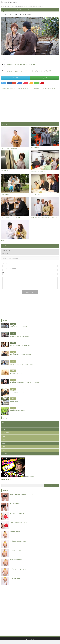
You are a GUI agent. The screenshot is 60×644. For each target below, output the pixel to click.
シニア (29, 71)
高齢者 (51, 71)
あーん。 (3, 241)
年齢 (4, 447)
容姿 (4, 440)
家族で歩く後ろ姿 (14, 401)
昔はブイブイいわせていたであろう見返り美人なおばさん (16, 88)
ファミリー (5, 429)
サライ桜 (25, 71)
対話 (39, 71)
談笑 (47, 71)
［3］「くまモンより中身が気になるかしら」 (11, 148)
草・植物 (30, 10)
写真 (4, 436)
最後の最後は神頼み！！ (36, 147)
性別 (4, 450)
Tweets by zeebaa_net (6, 480)
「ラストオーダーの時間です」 (17, 550)
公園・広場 (19, 10)
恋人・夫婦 (5, 454)
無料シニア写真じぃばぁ (29, 642)
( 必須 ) (5, 264)
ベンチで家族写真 (5, 194)
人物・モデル (6, 433)
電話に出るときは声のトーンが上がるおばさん (20, 346)
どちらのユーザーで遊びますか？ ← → (20, 513)
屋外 (24, 10)
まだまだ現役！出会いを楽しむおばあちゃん (20, 336)
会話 (36, 71)
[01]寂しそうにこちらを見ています (18, 541)
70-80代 (10, 10)
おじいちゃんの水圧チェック (16, 373)
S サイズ (16, 78)
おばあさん (12, 71)
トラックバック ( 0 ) (6, 250)
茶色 (27, 10)
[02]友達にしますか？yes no (17, 532)
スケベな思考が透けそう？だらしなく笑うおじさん (21, 355)
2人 (8, 71)
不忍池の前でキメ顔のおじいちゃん (18, 411)
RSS (33, 639)
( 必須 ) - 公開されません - (9, 268)
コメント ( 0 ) (5, 254)
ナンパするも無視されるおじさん (17, 392)
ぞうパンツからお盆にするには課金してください (21, 495)
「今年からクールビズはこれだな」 (18, 569)
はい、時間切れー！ (5, 170)
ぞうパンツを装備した (15, 504)
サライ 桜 (14, 10)
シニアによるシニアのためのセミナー (39, 171)
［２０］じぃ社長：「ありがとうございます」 (11, 217)
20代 (3, 422)
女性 (22, 10)
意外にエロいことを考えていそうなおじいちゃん (44, 88)
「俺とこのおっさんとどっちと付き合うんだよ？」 (22, 523)
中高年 (33, 71)
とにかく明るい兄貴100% (16, 560)
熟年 (42, 71)
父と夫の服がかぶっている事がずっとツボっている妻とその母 (44, 217)
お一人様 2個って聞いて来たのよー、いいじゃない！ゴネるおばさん (25, 383)
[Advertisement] (30, 105)
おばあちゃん (19, 71)
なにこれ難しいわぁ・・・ (37, 194)
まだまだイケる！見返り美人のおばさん (19, 327)
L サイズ (44, 78)
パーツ (4, 426)
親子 (45, 71)
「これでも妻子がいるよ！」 (17, 578)
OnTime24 (32, 477)
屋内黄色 (4, 443)
